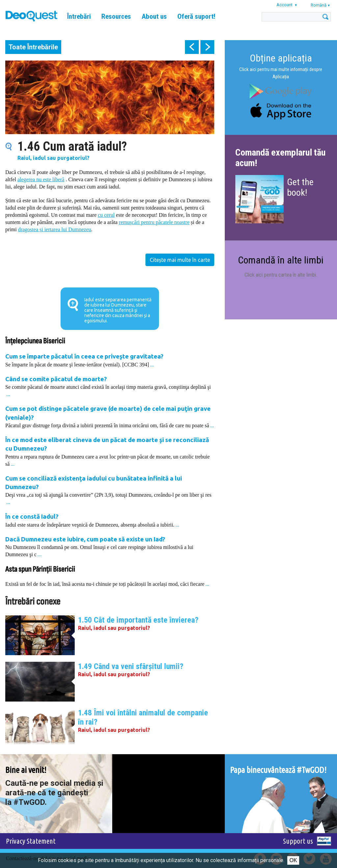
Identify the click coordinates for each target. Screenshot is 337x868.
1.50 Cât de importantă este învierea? (138, 620)
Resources (116, 16)
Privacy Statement (31, 841)
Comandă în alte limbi (281, 260)
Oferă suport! (196, 16)
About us (154, 16)
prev (192, 47)
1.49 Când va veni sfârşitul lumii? (131, 666)
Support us (298, 841)
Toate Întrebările (33, 47)
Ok (293, 860)
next (207, 47)
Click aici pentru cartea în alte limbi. (281, 275)
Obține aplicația (281, 58)
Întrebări (79, 16)
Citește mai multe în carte (180, 260)
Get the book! (300, 187)
